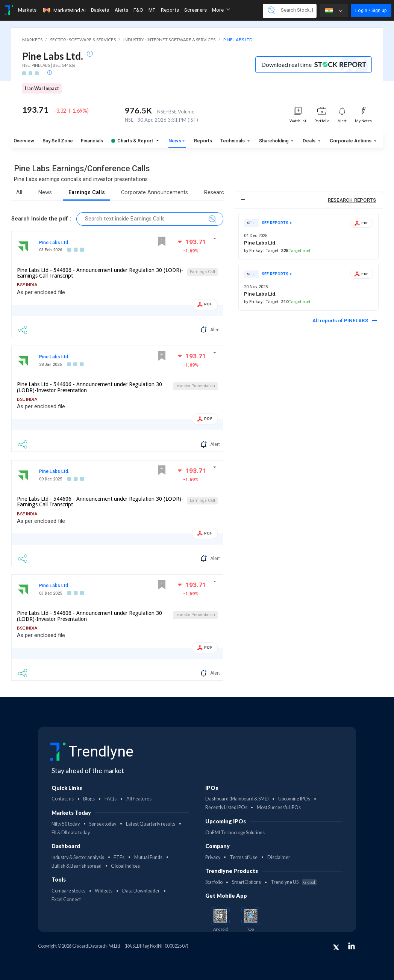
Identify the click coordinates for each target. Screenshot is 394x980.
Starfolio (214, 882)
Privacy (213, 857)
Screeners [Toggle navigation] (195, 10)
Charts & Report (132, 141)
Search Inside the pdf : (41, 219)
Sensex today (103, 824)
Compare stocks (68, 891)
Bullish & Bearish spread (77, 866)
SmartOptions (246, 882)
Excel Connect (66, 899)
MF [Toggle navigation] (152, 10)
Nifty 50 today (66, 824)
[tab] (308, 200)
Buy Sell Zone (58, 141)
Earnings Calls (87, 193)
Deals (310, 141)
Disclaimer (279, 857)
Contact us (63, 799)
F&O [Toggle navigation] (138, 10)
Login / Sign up (371, 10)
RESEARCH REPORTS (352, 200)
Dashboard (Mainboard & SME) (237, 799)
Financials (92, 141)
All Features (139, 799)
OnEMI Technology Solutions (235, 833)
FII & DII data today (71, 833)
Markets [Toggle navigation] (27, 10)
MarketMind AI (64, 10)
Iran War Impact (42, 88)
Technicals (233, 141)
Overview (24, 141)
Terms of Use (244, 857)
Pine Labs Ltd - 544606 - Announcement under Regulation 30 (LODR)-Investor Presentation (89, 387)
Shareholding (274, 141)
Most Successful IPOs (279, 807)
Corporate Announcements (155, 193)
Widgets (104, 891)
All (19, 193)
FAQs (111, 799)
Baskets (100, 10)
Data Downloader (141, 891)
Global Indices (125, 866)
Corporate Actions (351, 141)
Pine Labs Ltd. (54, 242)
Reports (203, 141)
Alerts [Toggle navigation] (121, 10)
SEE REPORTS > (277, 223)
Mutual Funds (148, 857)
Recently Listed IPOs (226, 807)
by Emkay (254, 251)
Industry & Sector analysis (78, 857)
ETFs (119, 857)
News (175, 141)
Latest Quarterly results (151, 824)
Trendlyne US (294, 882)
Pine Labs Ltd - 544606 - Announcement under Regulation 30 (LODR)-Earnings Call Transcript (100, 273)
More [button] (221, 10)
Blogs (89, 799)
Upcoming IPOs (294, 799)
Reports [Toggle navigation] (170, 10)
